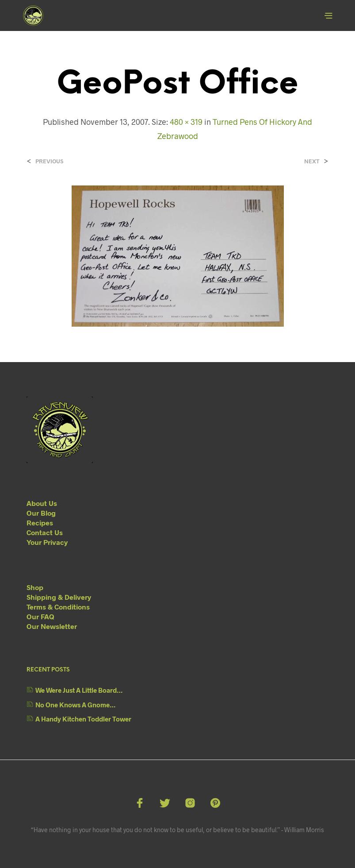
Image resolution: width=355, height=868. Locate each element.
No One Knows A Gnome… (75, 705)
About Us (42, 503)
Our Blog (41, 513)
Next (312, 161)
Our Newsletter (52, 626)
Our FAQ (40, 616)
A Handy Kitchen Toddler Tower (83, 719)
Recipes (40, 523)
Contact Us (45, 532)
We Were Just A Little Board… (79, 690)
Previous (49, 161)
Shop (35, 587)
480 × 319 (186, 122)
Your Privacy (47, 542)
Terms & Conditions (58, 607)
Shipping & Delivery (59, 597)
